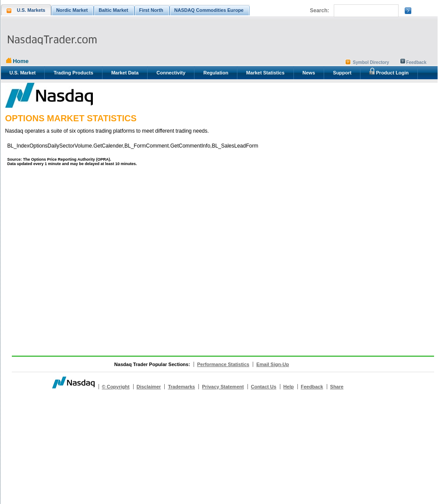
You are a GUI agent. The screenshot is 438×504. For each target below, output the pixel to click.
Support (342, 73)
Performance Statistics (223, 364)
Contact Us (264, 387)
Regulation (216, 73)
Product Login (389, 71)
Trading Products (73, 73)
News (309, 73)
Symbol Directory (371, 62)
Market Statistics (265, 73)
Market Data (125, 73)
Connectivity (171, 73)
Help (289, 387)
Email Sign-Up (273, 364)
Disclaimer (149, 387)
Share (337, 387)
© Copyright (116, 387)
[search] (365, 11)
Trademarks (181, 387)
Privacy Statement (223, 387)
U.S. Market (23, 73)
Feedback (416, 62)
